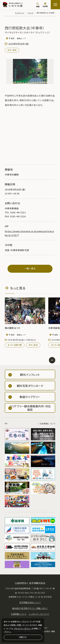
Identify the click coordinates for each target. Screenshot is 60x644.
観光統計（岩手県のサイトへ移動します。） (30, 608)
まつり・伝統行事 (15, 345)
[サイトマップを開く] (55, 5)
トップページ (20, 13)
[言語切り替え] (45, 5)
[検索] (38, 5)
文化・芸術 (12, 50)
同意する (23, 637)
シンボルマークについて (39, 614)
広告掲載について (48, 423)
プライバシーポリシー (23, 629)
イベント (31, 13)
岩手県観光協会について (30, 602)
